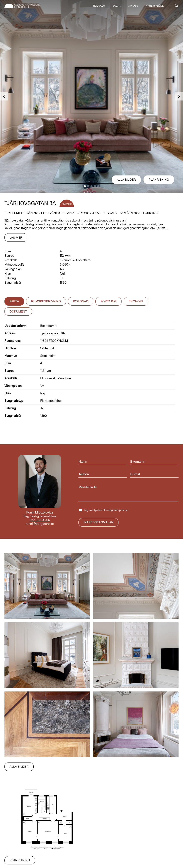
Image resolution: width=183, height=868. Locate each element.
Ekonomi (136, 301)
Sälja (116, 6)
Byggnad (81, 301)
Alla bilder (126, 180)
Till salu (99, 6)
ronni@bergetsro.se (40, 524)
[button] (85, 186)
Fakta (14, 301)
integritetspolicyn (117, 510)
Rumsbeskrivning (46, 301)
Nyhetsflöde (155, 6)
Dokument (18, 312)
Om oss (133, 6)
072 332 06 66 (40, 520)
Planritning (159, 180)
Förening (108, 301)
